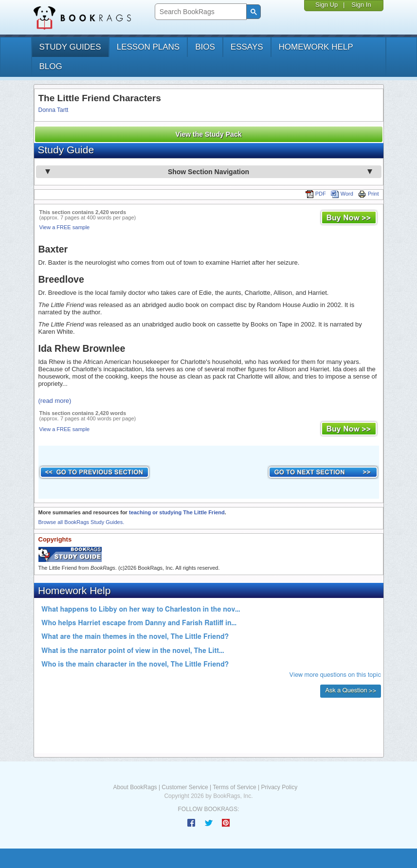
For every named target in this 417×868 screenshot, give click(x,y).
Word (342, 194)
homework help (316, 47)
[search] (200, 12)
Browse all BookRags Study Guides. (82, 522)
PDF (316, 194)
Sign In (361, 5)
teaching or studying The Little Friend (177, 512)
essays (247, 47)
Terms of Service (234, 787)
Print (369, 194)
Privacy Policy (279, 787)
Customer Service (185, 787)
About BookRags (135, 787)
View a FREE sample (65, 227)
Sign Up (326, 5)
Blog (51, 66)
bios (205, 47)
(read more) (55, 401)
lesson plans (148, 47)
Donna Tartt (54, 110)
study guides (70, 47)
